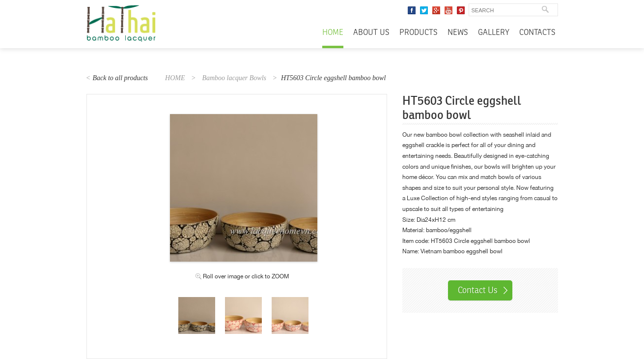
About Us (371, 33)
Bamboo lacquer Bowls (234, 78)
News (458, 33)
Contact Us (478, 290)
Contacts (537, 33)
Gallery (494, 33)
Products (419, 33)
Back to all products (120, 78)
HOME (175, 78)
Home (333, 33)
